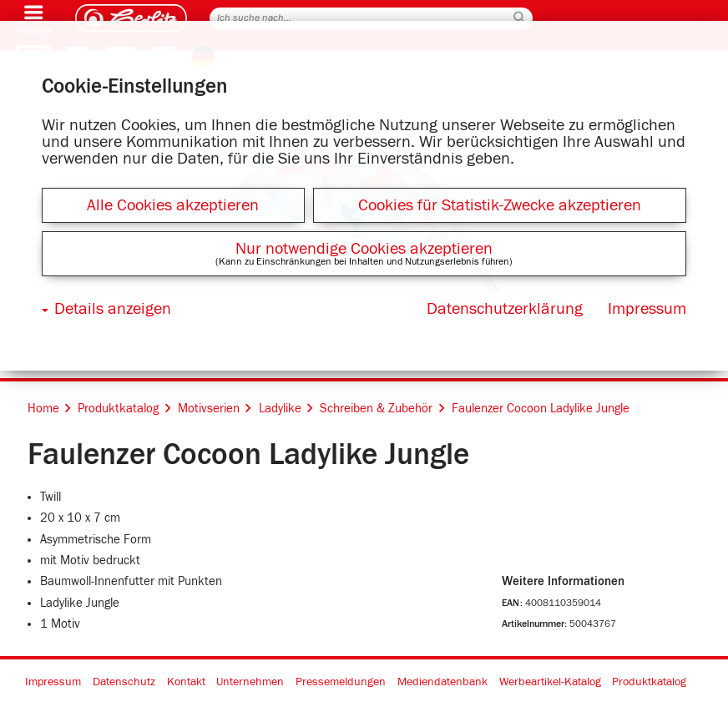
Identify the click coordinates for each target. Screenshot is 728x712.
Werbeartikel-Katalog (550, 682)
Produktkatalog (649, 682)
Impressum (53, 682)
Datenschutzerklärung (505, 309)
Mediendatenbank (442, 682)
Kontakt (186, 682)
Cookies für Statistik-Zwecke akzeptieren (500, 205)
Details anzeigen (113, 309)
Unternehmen (250, 682)
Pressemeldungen (341, 682)
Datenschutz (124, 682)
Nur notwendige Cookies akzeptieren (364, 249)
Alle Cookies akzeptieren (173, 205)
